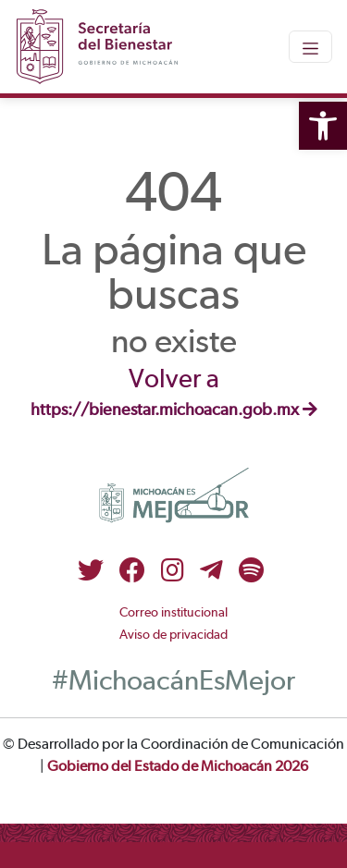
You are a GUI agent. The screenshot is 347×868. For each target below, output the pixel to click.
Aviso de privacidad (173, 635)
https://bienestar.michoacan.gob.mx (174, 410)
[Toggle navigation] (310, 46)
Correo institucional (173, 613)
